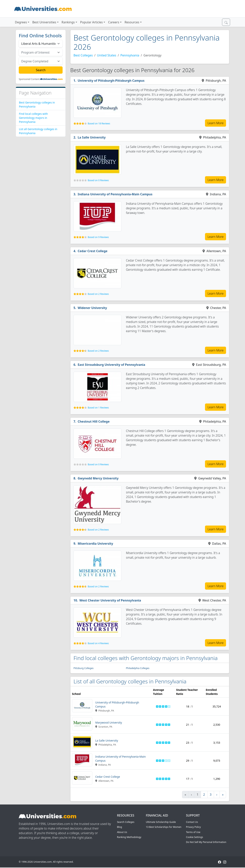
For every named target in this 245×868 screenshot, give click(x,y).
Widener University (92, 308)
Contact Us (192, 822)
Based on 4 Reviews (98, 643)
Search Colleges (126, 822)
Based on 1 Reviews (98, 408)
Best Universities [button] (44, 22)
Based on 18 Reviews (99, 123)
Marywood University (109, 723)
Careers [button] (114, 22)
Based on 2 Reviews (98, 294)
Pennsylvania (130, 55)
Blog (119, 827)
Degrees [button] (21, 22)
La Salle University (92, 137)
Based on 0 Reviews (98, 180)
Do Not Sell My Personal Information (206, 842)
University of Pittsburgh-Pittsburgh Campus (111, 81)
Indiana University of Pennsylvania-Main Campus (115, 194)
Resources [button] (132, 22)
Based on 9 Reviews (98, 237)
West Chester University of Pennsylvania (110, 600)
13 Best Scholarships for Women (164, 827)
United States (107, 55)
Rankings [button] (68, 22)
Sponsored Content (29, 79)
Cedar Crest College (93, 251)
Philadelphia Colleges (138, 668)
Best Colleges (83, 55)
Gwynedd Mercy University (98, 478)
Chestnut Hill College (94, 421)
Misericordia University (95, 544)
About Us (122, 832)
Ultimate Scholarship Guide (161, 822)
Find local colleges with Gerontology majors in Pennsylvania (33, 118)
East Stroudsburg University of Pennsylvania (111, 365)
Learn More (216, 123)
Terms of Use (193, 832)
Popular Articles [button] (91, 22)
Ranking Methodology (129, 837)
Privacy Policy (193, 827)
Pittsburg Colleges (84, 668)
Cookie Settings (195, 837)
